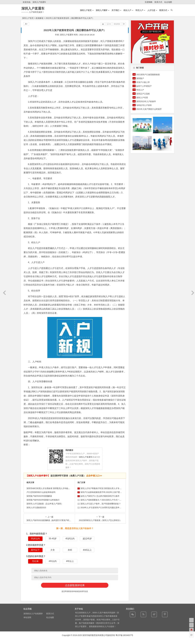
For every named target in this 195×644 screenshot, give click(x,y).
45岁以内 (70, 539)
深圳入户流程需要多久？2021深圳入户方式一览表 (102, 500)
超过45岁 (87, 539)
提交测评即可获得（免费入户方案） (64, 476)
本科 (70, 550)
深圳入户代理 (142, 98)
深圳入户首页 (28, 18)
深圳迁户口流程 (143, 94)
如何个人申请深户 (144, 86)
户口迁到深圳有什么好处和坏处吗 (41, 492)
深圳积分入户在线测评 (33, 614)
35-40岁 (53, 539)
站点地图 (168, 2)
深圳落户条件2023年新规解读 (39, 496)
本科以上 (87, 550)
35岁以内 (35, 539)
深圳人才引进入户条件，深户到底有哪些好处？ (101, 504)
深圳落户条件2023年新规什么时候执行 (43, 500)
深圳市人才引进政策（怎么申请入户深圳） (45, 504)
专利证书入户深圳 (144, 105)
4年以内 (53, 561)
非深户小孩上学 (143, 82)
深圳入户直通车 (39, 2)
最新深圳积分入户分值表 (103, 626)
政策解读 (40, 18)
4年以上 (70, 561)
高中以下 (35, 550)
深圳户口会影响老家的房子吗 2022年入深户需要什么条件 (105, 492)
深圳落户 (140, 78)
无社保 (35, 561)
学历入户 (140, 90)
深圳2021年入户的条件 (146, 101)
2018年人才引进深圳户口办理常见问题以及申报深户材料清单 (107, 508)
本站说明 (27, 617)
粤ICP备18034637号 (124, 635)
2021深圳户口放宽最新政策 (148, 75)
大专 (53, 550)
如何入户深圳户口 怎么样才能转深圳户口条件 (100, 496)
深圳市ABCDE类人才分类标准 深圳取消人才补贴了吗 (49, 488)
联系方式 (158, 2)
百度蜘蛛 (149, 2)
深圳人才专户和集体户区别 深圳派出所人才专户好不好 (104, 488)
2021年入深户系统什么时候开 (149, 109)
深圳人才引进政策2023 (36, 508)
